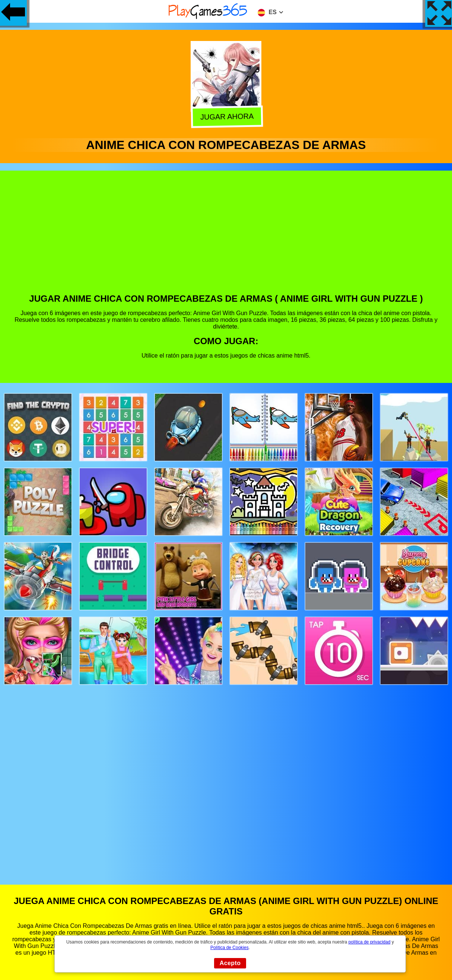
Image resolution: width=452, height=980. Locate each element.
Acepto (230, 963)
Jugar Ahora (227, 117)
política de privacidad (370, 942)
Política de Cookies (230, 948)
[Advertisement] (226, 238)
